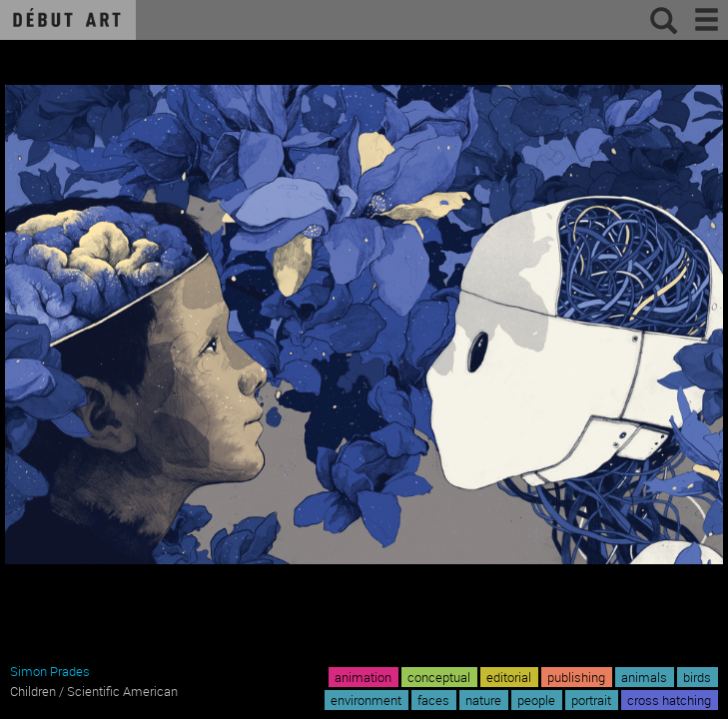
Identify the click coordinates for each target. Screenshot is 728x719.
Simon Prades (50, 671)
